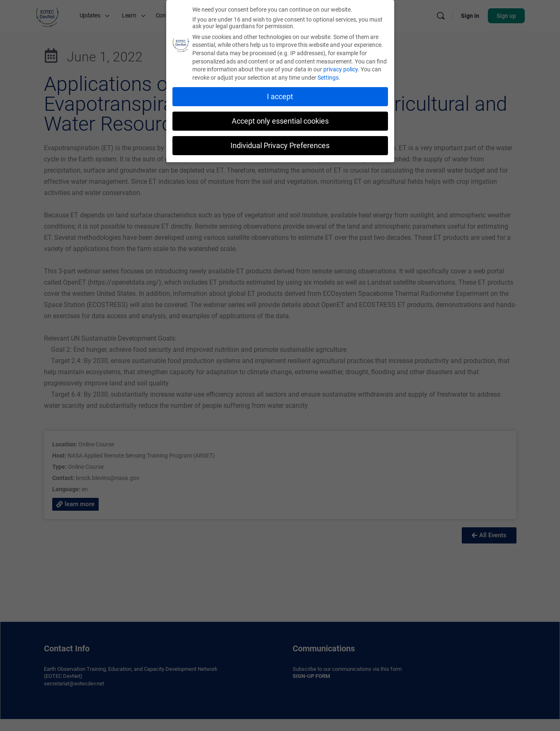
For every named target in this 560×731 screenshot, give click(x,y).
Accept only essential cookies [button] (280, 121)
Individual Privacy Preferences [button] (280, 146)
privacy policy (341, 69)
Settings (328, 78)
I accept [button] (280, 97)
